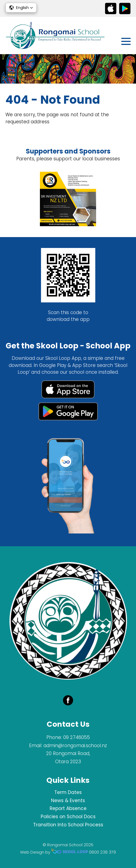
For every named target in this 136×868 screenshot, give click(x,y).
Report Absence (68, 808)
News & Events (68, 800)
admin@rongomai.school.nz (75, 746)
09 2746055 (77, 737)
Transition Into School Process (68, 825)
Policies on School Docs (68, 817)
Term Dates (68, 792)
